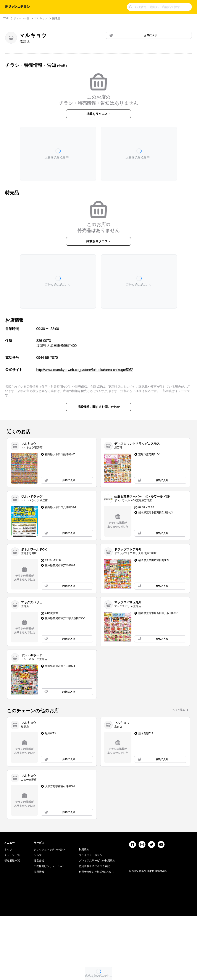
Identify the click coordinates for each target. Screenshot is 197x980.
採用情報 (39, 936)
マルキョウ (41, 18)
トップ (8, 913)
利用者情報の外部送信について (97, 936)
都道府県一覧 (12, 924)
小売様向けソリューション (49, 930)
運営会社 (39, 924)
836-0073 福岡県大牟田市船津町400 (56, 343)
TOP (6, 18)
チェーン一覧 (21, 18)
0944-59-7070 (47, 358)
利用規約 (84, 913)
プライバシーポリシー (92, 919)
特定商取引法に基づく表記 (94, 930)
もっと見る (179, 710)
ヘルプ (38, 919)
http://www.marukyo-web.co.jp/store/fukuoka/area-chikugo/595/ (84, 370)
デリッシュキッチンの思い (49, 913)
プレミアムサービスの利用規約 (97, 924)
